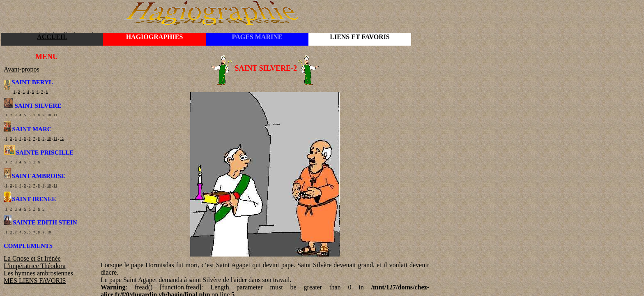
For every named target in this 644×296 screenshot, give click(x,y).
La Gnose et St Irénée (32, 258)
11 (56, 115)
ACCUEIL (52, 37)
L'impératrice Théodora (35, 266)
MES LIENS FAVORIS (35, 281)
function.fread (181, 287)
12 (62, 139)
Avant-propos (22, 69)
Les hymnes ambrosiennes (38, 273)
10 (49, 115)
